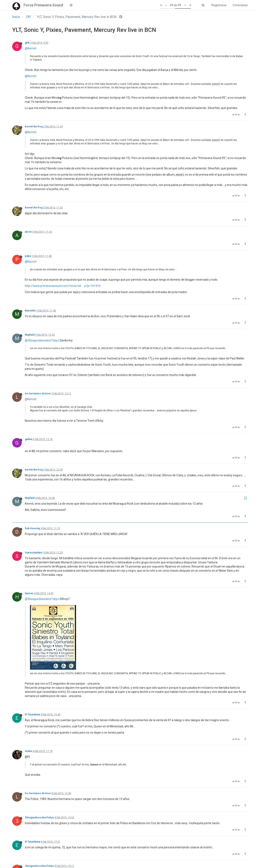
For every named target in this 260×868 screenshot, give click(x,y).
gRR (27, 43)
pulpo (28, 256)
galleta (29, 439)
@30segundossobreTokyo (42, 340)
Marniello (30, 311)
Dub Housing (32, 528)
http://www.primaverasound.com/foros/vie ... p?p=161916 (63, 286)
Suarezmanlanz (34, 553)
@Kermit (30, 48)
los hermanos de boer (38, 394)
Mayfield (30, 335)
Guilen (29, 690)
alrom (28, 232)
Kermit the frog (34, 127)
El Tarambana (32, 654)
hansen (29, 593)
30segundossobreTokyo (39, 757)
